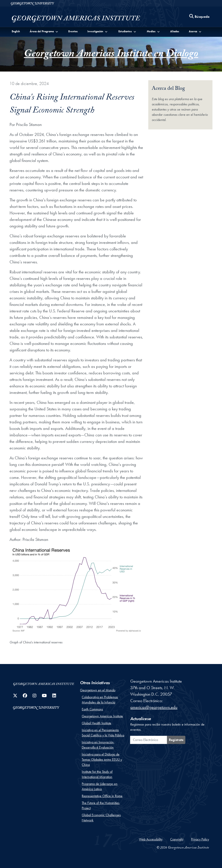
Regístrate (176, 740)
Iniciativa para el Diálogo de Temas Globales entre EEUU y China (102, 759)
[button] (44, 31)
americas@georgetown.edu (154, 707)
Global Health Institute (96, 723)
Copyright (177, 839)
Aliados (175, 31)
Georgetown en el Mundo (98, 690)
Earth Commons (92, 709)
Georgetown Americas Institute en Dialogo (111, 55)
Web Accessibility (151, 839)
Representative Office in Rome (102, 796)
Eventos (73, 31)
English (16, 31)
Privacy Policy (200, 839)
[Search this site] (199, 17)
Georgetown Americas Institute (102, 716)
